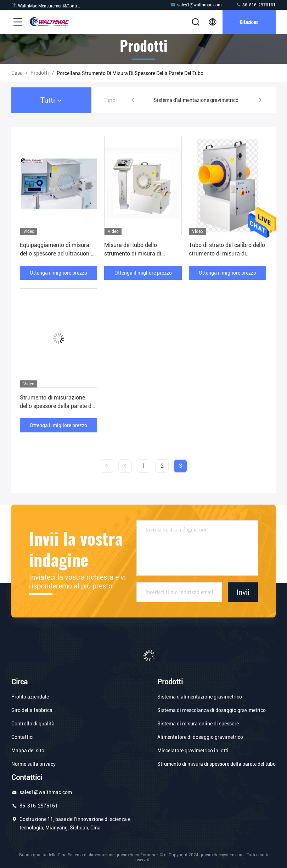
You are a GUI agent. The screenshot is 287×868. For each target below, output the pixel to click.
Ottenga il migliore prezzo (58, 273)
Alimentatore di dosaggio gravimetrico (200, 737)
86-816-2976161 (256, 5)
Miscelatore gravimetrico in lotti (193, 751)
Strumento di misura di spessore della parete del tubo (216, 764)
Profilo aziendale (30, 697)
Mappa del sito (28, 751)
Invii (243, 592)
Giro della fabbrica (32, 710)
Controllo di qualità (33, 724)
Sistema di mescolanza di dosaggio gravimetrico (212, 710)
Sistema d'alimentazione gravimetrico (196, 100)
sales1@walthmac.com (196, 5)
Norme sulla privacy (33, 764)
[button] (133, 100)
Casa (17, 73)
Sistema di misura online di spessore (198, 724)
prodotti (40, 73)
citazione (249, 22)
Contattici (22, 737)
